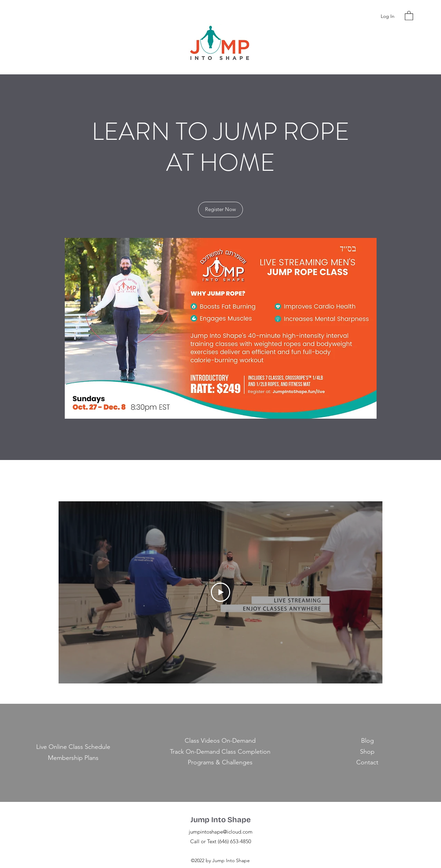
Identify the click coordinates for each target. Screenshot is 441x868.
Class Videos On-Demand (220, 741)
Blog (367, 741)
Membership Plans (73, 758)
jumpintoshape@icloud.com (221, 832)
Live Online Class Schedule (73, 747)
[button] (409, 15)
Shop (367, 752)
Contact (367, 762)
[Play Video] (220, 592)
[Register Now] (220, 210)
